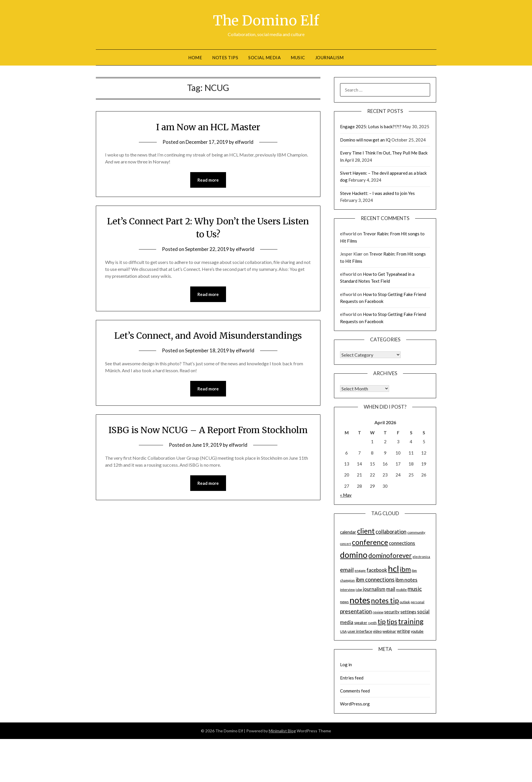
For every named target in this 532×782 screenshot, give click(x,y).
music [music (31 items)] (415, 589)
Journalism (330, 57)
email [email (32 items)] (347, 570)
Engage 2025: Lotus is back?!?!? (371, 126)
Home (195, 57)
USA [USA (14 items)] (343, 631)
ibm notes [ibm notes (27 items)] (406, 580)
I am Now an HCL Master (208, 127)
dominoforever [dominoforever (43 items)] (390, 555)
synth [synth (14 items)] (372, 623)
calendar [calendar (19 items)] (348, 532)
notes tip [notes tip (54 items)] (385, 601)
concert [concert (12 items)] (346, 544)
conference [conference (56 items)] (370, 542)
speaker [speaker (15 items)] (361, 623)
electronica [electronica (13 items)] (421, 557)
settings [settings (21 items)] (408, 612)
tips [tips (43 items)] (392, 622)
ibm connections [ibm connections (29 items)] (375, 580)
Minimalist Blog (282, 731)
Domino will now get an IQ (365, 140)
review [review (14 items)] (378, 612)
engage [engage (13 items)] (360, 570)
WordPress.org (355, 704)
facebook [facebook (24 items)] (377, 570)
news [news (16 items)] (344, 602)
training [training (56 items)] (411, 621)
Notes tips (225, 57)
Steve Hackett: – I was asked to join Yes (377, 193)
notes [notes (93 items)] (360, 600)
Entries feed (352, 678)
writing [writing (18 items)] (403, 631)
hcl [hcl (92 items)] (393, 568)
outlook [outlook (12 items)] (405, 602)
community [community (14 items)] (416, 532)
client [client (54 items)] (366, 531)
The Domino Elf (266, 21)
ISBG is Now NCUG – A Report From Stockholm (208, 430)
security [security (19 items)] (392, 612)
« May (346, 495)
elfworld (244, 142)
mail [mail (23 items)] (391, 589)
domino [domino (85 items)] (354, 555)
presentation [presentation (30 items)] (356, 611)
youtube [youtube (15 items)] (417, 631)
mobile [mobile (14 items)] (401, 590)
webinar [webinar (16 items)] (389, 631)
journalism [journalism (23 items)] (374, 589)
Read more (208, 180)
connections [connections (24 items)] (402, 543)
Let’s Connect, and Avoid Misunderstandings (208, 336)
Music (298, 57)
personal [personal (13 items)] (418, 602)
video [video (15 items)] (377, 631)
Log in (346, 664)
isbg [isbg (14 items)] (359, 590)
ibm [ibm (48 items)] (405, 569)
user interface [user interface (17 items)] (360, 631)
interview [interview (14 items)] (347, 590)
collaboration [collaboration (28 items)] (391, 532)
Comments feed (355, 691)
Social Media (264, 57)
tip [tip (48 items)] (382, 621)
